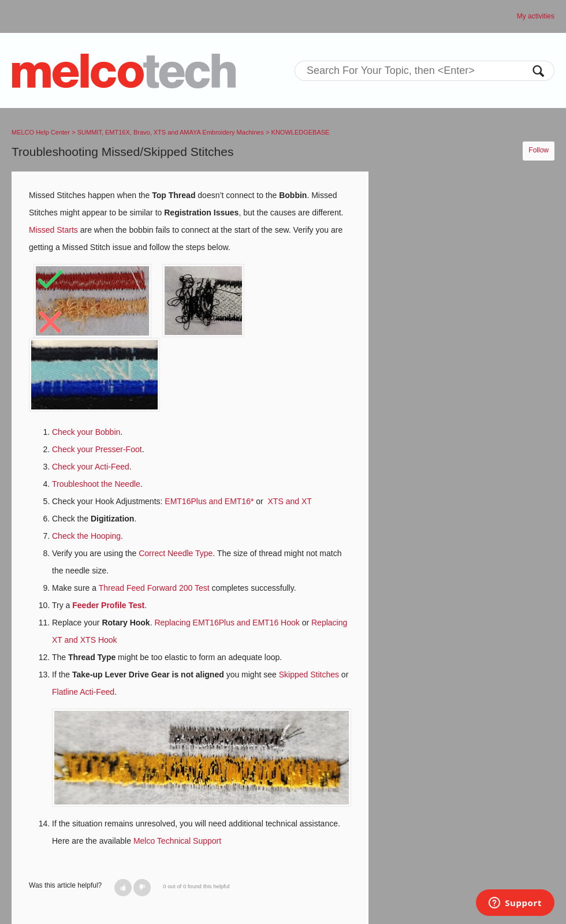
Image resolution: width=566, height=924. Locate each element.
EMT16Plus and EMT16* (209, 501)
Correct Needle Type (176, 553)
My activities (536, 16)
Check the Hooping (86, 536)
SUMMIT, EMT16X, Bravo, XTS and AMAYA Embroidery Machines (171, 132)
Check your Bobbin (86, 432)
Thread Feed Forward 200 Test (154, 588)
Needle (127, 484)
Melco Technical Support (177, 841)
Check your (74, 449)
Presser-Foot (119, 449)
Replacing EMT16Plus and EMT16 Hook (227, 623)
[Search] (425, 71)
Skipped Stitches (309, 675)
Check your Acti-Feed (91, 467)
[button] (123, 888)
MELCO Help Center (41, 132)
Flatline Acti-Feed (83, 692)
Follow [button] (539, 150)
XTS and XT (290, 501)
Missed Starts (53, 230)
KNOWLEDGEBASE (301, 132)
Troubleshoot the (83, 484)
